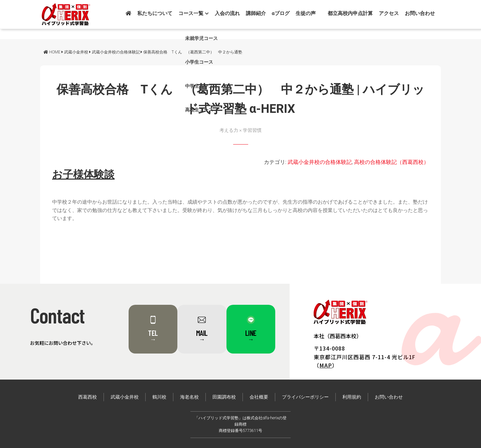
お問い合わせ (420, 13)
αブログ (281, 13)
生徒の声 (306, 13)
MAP (326, 365)
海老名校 (189, 397)
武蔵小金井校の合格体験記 (320, 162)
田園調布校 (224, 397)
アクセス (389, 13)
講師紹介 (256, 13)
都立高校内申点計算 (350, 13)
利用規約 (352, 397)
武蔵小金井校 (125, 397)
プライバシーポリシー (305, 397)
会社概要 (259, 397)
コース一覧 (194, 13)
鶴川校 (159, 397)
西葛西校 (88, 397)
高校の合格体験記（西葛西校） (391, 162)
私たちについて (155, 13)
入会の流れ (227, 13)
